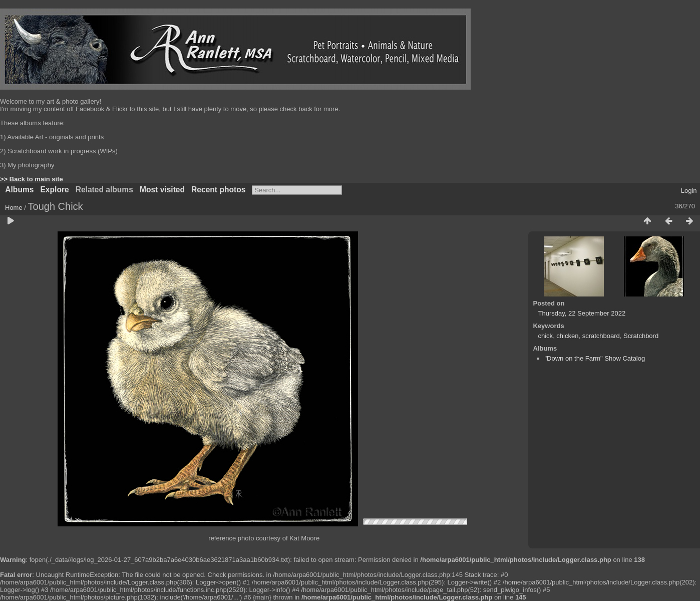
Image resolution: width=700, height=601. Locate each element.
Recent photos (218, 190)
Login (689, 191)
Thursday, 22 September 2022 (582, 313)
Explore (54, 190)
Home (14, 208)
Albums (19, 190)
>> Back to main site (32, 179)
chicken (567, 336)
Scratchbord (641, 336)
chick (546, 336)
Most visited (162, 190)
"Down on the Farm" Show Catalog (595, 358)
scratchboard (601, 336)
